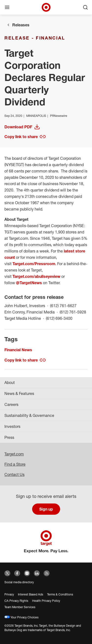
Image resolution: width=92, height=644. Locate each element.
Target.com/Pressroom (34, 264)
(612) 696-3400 (59, 318)
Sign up (46, 509)
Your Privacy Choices (21, 617)
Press (9, 437)
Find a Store (15, 464)
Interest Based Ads (31, 594)
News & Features (19, 393)
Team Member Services (20, 607)
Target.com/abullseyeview (36, 276)
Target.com (14, 454)
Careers (11, 404)
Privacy (9, 594)
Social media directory (19, 582)
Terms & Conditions (60, 594)
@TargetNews (29, 283)
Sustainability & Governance (29, 415)
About (10, 382)
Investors (12, 426)
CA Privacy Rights (16, 601)
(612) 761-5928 (73, 312)
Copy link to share (25, 137)
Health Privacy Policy (46, 601)
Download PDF (27, 127)
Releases (21, 25)
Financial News (18, 350)
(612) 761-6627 (63, 305)
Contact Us (14, 474)
